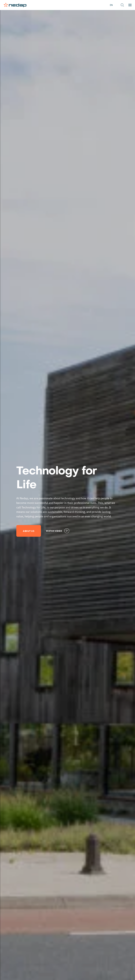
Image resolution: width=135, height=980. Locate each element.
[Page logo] (15, 5)
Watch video (58, 531)
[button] (122, 5)
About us (29, 531)
